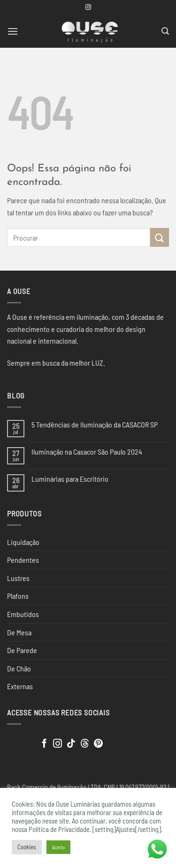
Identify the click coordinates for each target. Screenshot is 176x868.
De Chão (19, 668)
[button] (13, 31)
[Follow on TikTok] (71, 744)
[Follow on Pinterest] (98, 744)
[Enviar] (160, 237)
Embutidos (23, 614)
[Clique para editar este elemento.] (16, 741)
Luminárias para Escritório (70, 479)
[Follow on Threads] (85, 744)
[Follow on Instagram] (88, 7)
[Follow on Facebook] (44, 744)
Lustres (18, 578)
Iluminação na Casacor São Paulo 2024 (87, 452)
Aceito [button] (58, 847)
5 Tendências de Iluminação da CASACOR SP (95, 424)
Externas (20, 686)
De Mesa (19, 632)
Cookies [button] (27, 847)
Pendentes (23, 560)
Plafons (18, 596)
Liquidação (23, 542)
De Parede (22, 650)
